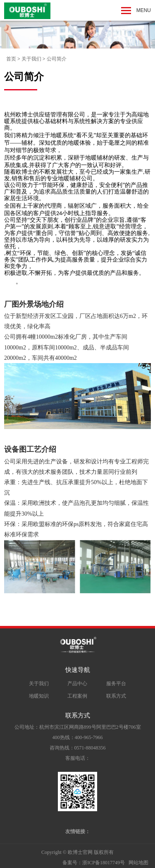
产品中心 (77, 684)
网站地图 (138, 863)
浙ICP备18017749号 (104, 863)
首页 (11, 59)
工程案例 (77, 696)
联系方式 (116, 696)
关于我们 (31, 59)
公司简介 (57, 59)
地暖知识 (39, 696)
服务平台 (116, 684)
